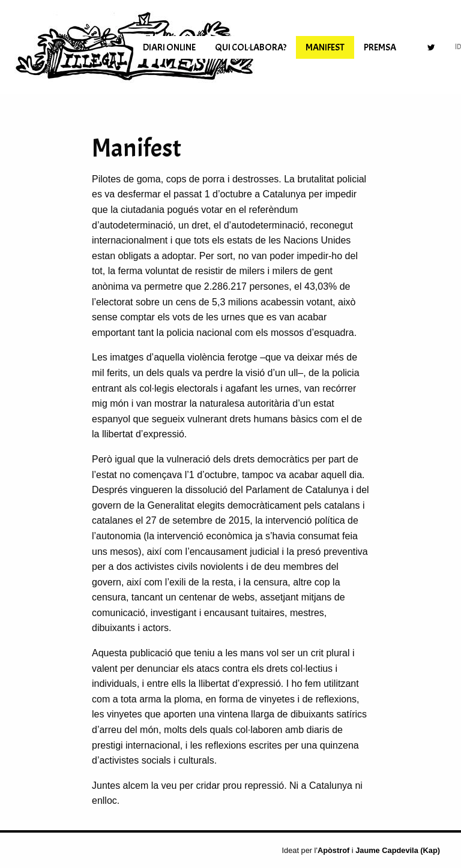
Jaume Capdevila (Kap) (398, 850)
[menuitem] (169, 47)
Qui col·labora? (251, 47)
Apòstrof (333, 850)
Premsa (380, 47)
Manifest (325, 47)
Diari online (169, 47)
